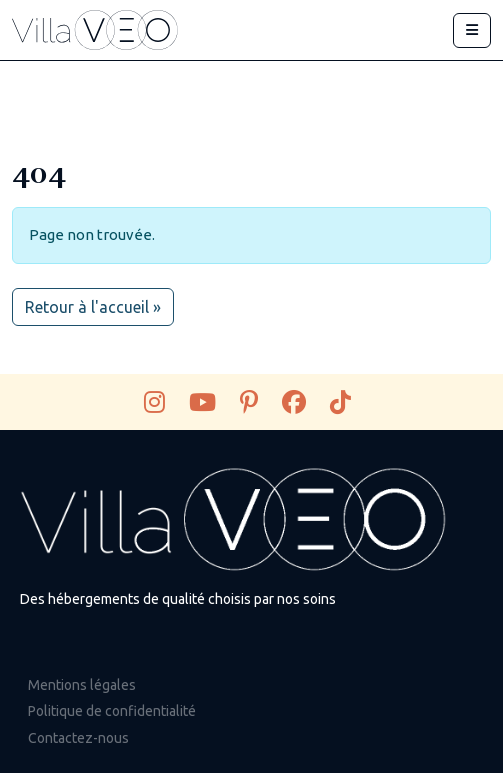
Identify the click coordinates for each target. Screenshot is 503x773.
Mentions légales (82, 685)
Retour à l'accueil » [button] (93, 307)
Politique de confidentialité (112, 711)
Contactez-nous (78, 738)
